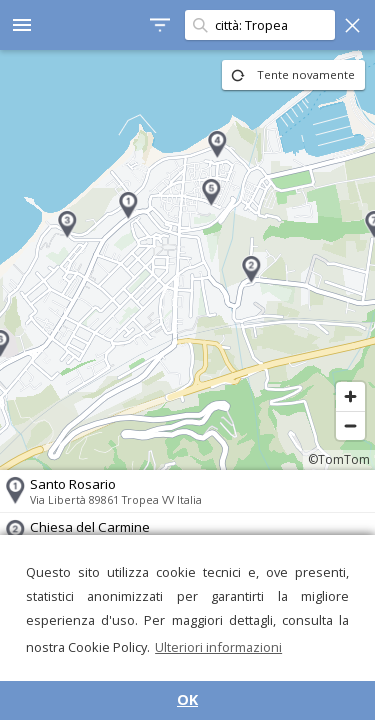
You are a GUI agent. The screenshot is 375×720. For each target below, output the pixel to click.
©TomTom (339, 459)
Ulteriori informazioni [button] (218, 647)
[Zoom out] (350, 425)
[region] (187, 260)
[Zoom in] (350, 396)
